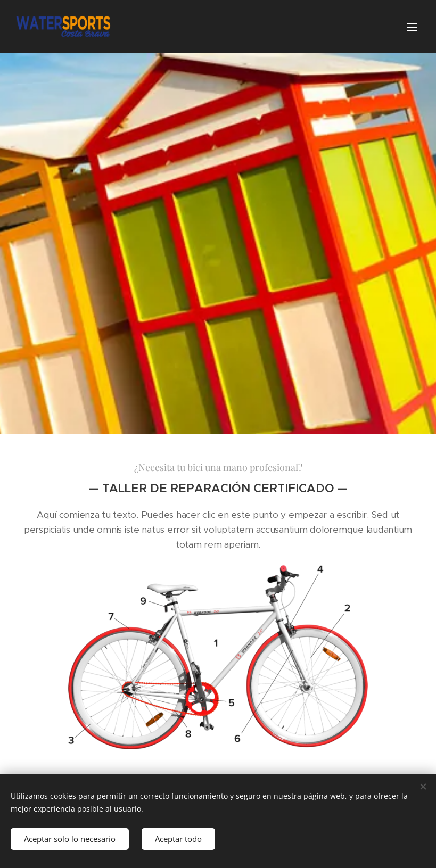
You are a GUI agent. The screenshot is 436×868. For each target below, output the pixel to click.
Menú (412, 27)
